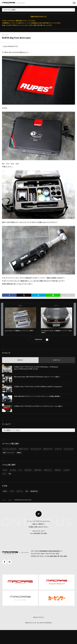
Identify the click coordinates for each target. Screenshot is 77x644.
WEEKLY (20, 360)
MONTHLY (57, 360)
